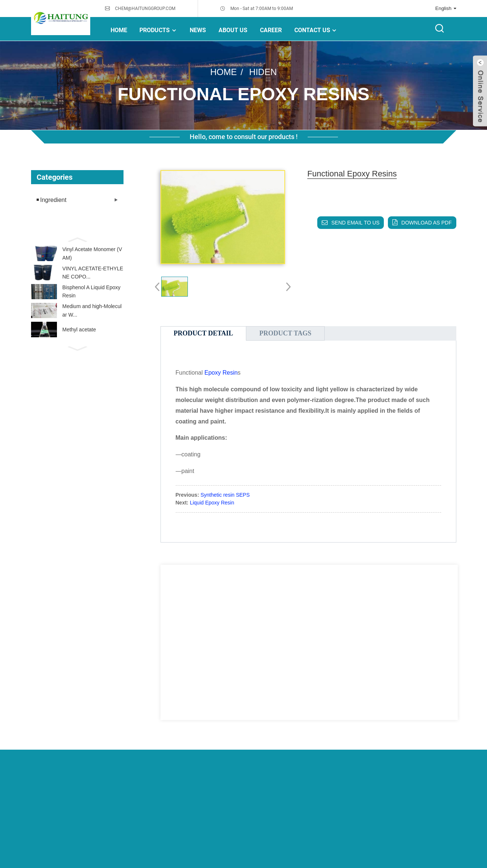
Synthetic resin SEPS (225, 495)
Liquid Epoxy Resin (212, 503)
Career (271, 30)
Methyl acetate (79, 343)
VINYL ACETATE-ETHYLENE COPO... (93, 277)
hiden (263, 72)
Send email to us (355, 223)
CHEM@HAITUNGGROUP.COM (145, 9)
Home (119, 30)
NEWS (198, 30)
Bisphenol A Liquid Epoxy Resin (92, 299)
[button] (77, 239)
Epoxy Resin (221, 373)
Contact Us (316, 30)
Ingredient (53, 200)
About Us (233, 30)
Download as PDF (426, 223)
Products (158, 30)
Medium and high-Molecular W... (92, 321)
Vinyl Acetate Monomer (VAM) (92, 255)
